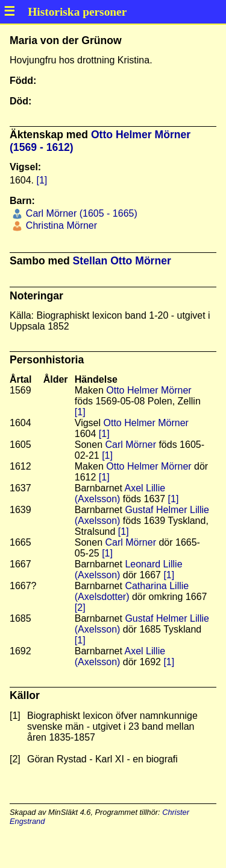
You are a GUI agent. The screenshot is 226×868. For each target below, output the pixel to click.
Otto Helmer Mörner (149, 390)
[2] (80, 608)
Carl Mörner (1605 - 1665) (80, 213)
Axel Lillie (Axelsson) (120, 493)
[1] (42, 180)
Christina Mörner (60, 225)
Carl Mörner (131, 445)
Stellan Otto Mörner (122, 261)
